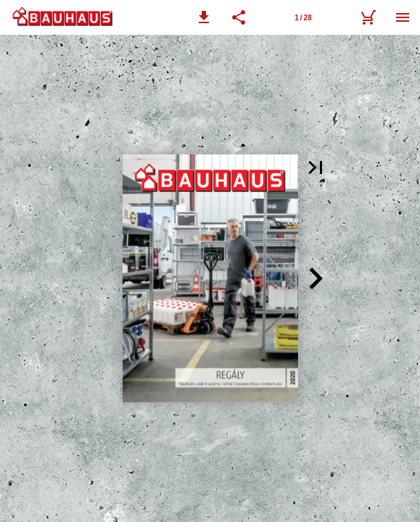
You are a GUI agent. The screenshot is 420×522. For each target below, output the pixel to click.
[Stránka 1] (303, 17)
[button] (204, 17)
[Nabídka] (403, 17)
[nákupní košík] (368, 17)
